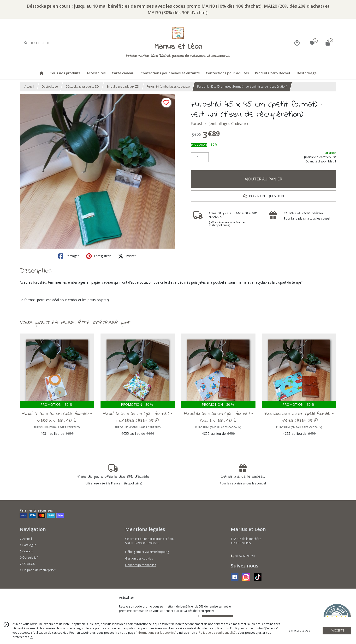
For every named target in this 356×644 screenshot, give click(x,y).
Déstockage (50, 86)
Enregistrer (98, 256)
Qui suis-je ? (29, 558)
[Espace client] (297, 43)
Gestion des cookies (139, 558)
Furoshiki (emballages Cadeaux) (219, 124)
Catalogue (28, 545)
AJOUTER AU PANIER (263, 179)
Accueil (29, 86)
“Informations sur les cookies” (156, 633)
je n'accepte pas (299, 630)
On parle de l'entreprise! (38, 570)
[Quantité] (200, 157)
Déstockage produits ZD (82, 86)
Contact (26, 551)
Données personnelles (141, 565)
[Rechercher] (26, 43)
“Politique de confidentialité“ (217, 633)
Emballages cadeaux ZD (123, 86)
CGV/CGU (27, 564)
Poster (127, 256)
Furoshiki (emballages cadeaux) (168, 86)
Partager (69, 256)
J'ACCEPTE (337, 630)
